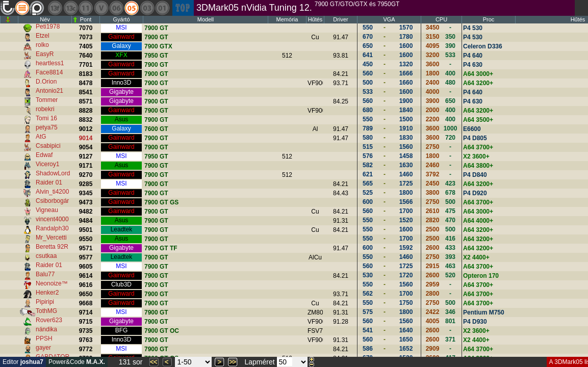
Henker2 (47, 293)
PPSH (44, 338)
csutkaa (46, 256)
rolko (42, 45)
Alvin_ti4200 (52, 192)
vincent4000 (52, 219)
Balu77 (45, 274)
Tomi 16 (46, 118)
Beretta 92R (52, 247)
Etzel (43, 36)
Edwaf (44, 155)
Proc (489, 19)
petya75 (47, 127)
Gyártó (121, 19)
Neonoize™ (52, 283)
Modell (206, 19)
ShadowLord (53, 173)
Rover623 (49, 320)
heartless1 (50, 63)
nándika (46, 329)
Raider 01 (49, 182)
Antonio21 (49, 91)
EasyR (45, 54)
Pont (86, 19)
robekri (45, 109)
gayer (43, 348)
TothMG (46, 311)
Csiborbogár (52, 201)
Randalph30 (52, 228)
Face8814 (49, 72)
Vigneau (47, 210)
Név (45, 19)
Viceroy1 (47, 164)
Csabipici (48, 146)
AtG (41, 137)
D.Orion (46, 82)
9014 (86, 138)
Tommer (47, 100)
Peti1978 (48, 27)
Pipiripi (45, 302)
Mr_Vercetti (51, 238)
